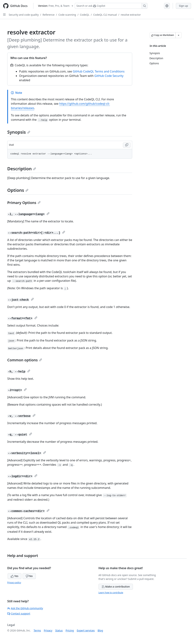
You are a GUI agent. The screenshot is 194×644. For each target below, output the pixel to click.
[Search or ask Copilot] (111, 6)
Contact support (19, 613)
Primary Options (24, 203)
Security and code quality (24, 15)
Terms (37, 630)
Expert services (86, 630)
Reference (49, 15)
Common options (25, 360)
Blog (100, 630)
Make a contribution (116, 587)
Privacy (48, 630)
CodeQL (85, 15)
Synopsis (19, 132)
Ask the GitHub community (25, 608)
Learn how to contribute (111, 593)
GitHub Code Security (109, 76)
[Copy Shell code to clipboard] (127, 145)
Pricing (70, 630)
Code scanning (67, 15)
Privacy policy (14, 583)
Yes (15, 576)
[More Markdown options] (179, 35)
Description (22, 169)
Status (59, 630)
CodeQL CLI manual (105, 15)
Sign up (183, 6)
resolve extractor (131, 15)
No (29, 576)
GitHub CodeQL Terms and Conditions (99, 71)
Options (18, 190)
